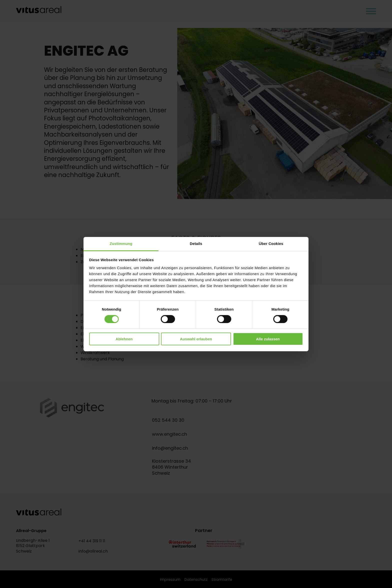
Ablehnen (124, 339)
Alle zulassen (268, 339)
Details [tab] (196, 243)
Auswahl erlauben (196, 339)
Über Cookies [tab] (271, 243)
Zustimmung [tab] (121, 243)
